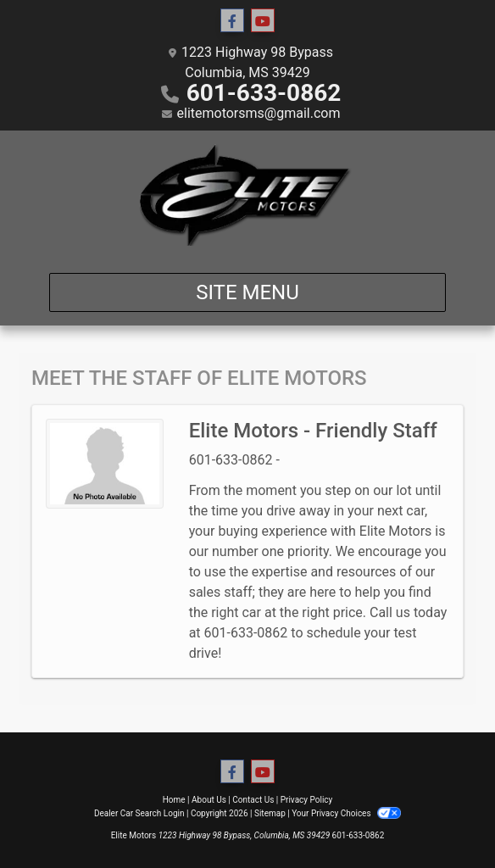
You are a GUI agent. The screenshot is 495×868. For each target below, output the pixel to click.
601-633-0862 (264, 93)
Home (174, 800)
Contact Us (253, 800)
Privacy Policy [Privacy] (307, 800)
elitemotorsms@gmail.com (259, 113)
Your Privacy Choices (346, 813)
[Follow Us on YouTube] (263, 21)
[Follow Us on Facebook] (232, 21)
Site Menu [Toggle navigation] (247, 292)
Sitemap (270, 813)
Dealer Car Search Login (139, 813)
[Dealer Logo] (247, 195)
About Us (209, 800)
